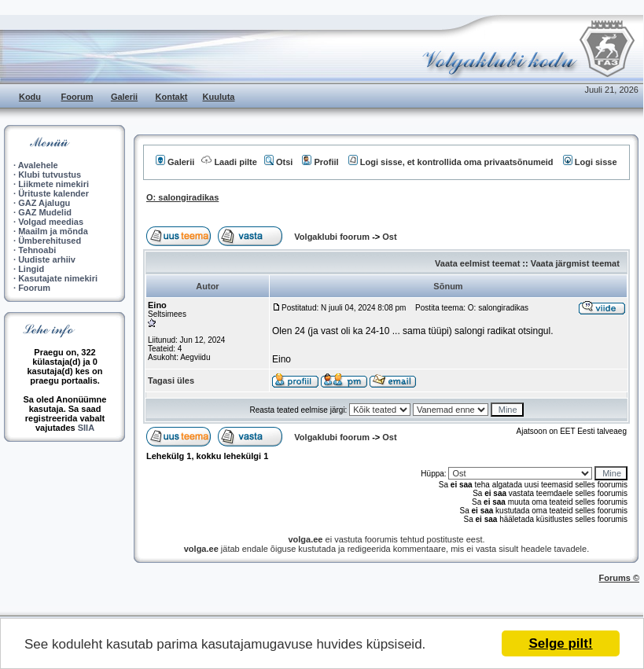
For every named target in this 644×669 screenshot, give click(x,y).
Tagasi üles (171, 380)
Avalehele (38, 165)
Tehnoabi (37, 250)
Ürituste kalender (53, 193)
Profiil (320, 162)
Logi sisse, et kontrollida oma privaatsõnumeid (451, 162)
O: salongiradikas (182, 197)
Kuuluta (219, 97)
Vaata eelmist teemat (477, 263)
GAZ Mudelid (45, 212)
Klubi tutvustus (50, 175)
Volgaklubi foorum (333, 237)
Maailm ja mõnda (53, 231)
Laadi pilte (229, 162)
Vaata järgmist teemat (575, 263)
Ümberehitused (50, 241)
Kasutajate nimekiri (58, 278)
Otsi (278, 162)
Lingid (31, 269)
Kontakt (172, 97)
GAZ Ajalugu (44, 203)
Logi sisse (590, 162)
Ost (389, 237)
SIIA (86, 428)
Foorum (77, 97)
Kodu (30, 97)
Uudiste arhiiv (47, 259)
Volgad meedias (51, 222)
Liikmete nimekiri (53, 184)
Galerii (124, 97)
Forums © (620, 578)
